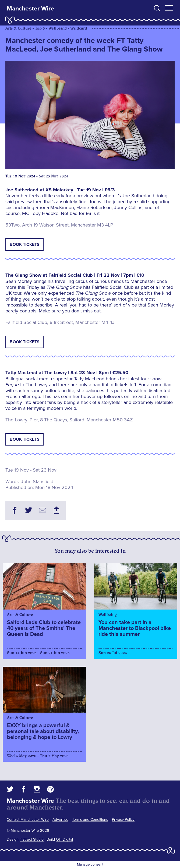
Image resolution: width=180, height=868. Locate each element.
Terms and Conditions (90, 820)
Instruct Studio (32, 839)
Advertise (60, 820)
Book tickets (25, 245)
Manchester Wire (30, 9)
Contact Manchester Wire (28, 820)
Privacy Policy (123, 820)
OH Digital (64, 839)
